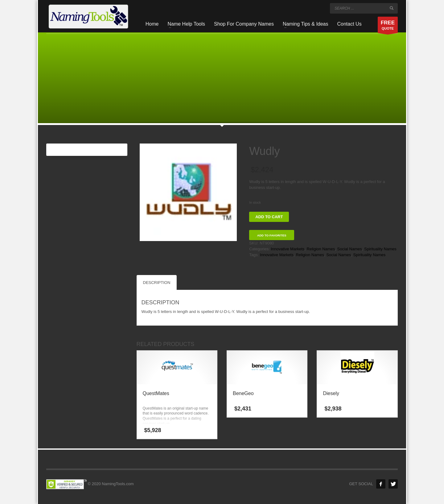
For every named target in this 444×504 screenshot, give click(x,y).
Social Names (350, 249)
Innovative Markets (288, 249)
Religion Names (321, 249)
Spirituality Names (380, 249)
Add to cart (269, 217)
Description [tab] (157, 283)
